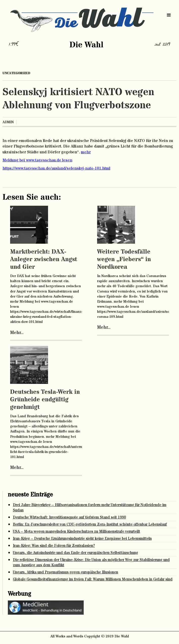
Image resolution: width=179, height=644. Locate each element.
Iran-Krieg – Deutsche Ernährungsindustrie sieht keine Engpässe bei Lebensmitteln (82, 539)
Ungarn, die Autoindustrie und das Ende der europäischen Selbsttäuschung (75, 553)
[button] (169, 15)
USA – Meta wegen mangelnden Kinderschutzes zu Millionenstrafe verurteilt (76, 532)
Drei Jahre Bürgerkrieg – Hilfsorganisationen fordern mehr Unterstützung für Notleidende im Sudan (90, 508)
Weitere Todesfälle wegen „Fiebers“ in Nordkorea (124, 259)
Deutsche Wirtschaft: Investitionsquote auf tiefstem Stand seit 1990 (69, 517)
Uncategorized (16, 73)
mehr (86, 152)
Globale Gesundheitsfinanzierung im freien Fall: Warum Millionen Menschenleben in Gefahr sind (93, 579)
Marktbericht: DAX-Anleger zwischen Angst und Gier (44, 259)
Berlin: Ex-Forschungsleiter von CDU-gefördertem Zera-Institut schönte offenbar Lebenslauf (90, 524)
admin (8, 122)
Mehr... (17, 333)
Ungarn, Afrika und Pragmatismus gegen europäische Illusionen (65, 572)
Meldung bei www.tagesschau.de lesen (37, 160)
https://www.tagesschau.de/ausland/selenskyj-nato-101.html (56, 168)
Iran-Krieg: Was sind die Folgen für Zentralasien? (54, 546)
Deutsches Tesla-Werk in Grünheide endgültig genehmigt (45, 400)
